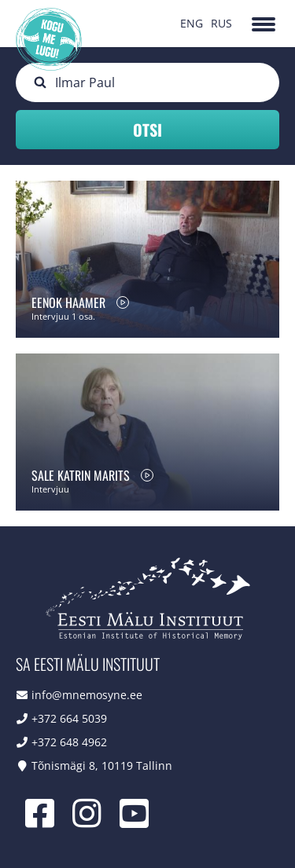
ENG (192, 23)
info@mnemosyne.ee (87, 695)
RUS (221, 23)
